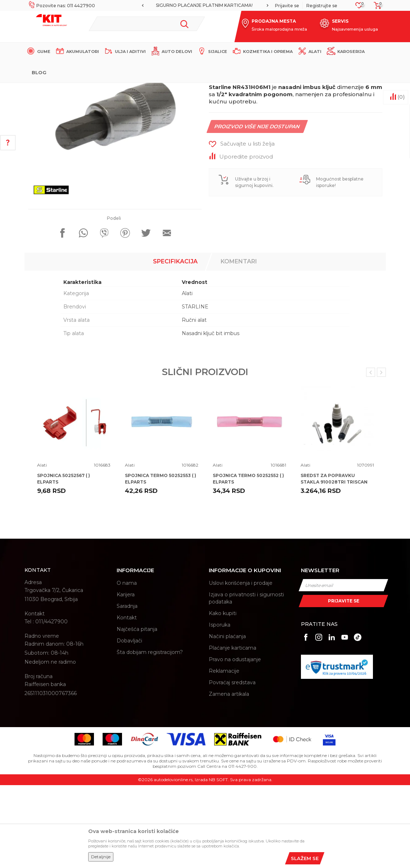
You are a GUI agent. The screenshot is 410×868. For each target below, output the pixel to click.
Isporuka (220, 708)
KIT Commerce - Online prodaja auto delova (70, 89)
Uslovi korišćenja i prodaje (241, 666)
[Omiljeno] (359, 7)
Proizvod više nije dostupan (257, 209)
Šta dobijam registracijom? (150, 735)
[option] (169, 5)
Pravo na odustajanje (235, 742)
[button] (147, 24)
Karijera (126, 677)
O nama (127, 666)
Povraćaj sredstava (232, 765)
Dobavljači (129, 724)
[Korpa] (375, 8)
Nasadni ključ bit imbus (211, 416)
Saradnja (127, 689)
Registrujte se (322, 6)
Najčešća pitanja (137, 712)
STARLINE (195, 390)
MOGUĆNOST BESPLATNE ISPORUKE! (168, 5)
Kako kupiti (223, 696)
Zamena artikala (229, 777)
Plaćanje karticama (233, 731)
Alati (150, 89)
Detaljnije (101, 857)
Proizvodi (130, 89)
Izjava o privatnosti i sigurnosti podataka (246, 681)
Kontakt (127, 700)
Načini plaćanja (227, 719)
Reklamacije (224, 754)
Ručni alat (194, 403)
